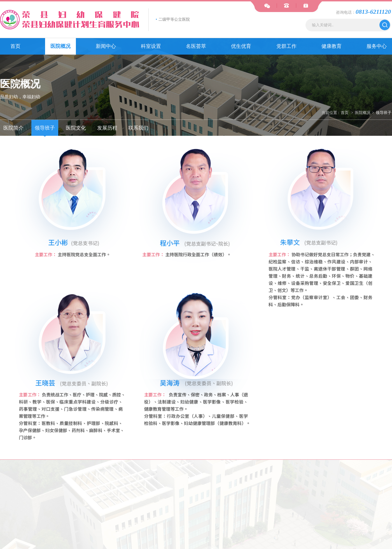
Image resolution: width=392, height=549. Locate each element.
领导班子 (384, 113)
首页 (15, 46)
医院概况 (60, 46)
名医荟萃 (196, 46)
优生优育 (241, 46)
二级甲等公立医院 (173, 19)
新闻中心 (106, 46)
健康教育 (332, 46)
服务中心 (377, 46)
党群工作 (286, 46)
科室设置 (151, 46)
